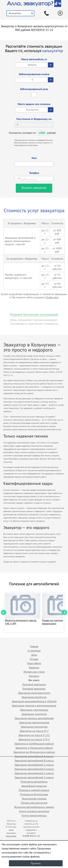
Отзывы (34, 659)
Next (64, 612)
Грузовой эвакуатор (34, 689)
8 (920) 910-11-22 (31, 836)
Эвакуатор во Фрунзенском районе (34, 752)
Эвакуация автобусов (34, 697)
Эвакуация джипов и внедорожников (34, 705)
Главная (34, 646)
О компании (34, 651)
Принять (36, 863)
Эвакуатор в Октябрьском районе (34, 744)
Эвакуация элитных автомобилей (34, 718)
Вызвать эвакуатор (34, 188)
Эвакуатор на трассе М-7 (34, 731)
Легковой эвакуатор (34, 684)
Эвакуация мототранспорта (34, 693)
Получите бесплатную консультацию (34, 315)
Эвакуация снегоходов (34, 727)
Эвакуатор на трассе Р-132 (34, 735)
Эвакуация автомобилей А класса (34, 756)
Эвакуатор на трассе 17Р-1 (34, 739)
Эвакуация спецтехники (34, 710)
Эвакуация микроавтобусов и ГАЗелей (34, 701)
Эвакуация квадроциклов (34, 722)
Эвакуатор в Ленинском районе (34, 748)
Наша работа (34, 663)
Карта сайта (11, 836)
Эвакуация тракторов (34, 714)
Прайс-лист (52, 297)
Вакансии (34, 668)
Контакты (34, 676)
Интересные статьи (34, 672)
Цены (34, 655)
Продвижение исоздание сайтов (56, 832)
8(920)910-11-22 (42, 30)
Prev (4, 612)
